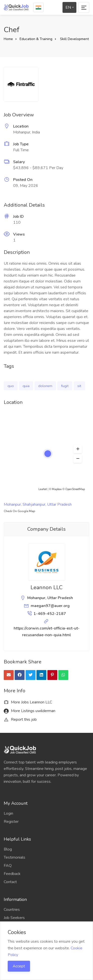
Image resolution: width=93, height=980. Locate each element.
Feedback (12, 874)
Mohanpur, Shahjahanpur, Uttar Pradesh (38, 504)
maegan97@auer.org (50, 606)
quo (11, 386)
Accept (19, 966)
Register (11, 822)
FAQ (8, 866)
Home (8, 39)
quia (26, 386)
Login (8, 813)
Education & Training (36, 39)
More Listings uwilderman (30, 711)
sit (79, 386)
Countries (12, 910)
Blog (8, 849)
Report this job (20, 719)
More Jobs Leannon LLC (28, 702)
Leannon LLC (46, 588)
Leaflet (43, 489)
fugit (65, 386)
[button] (78, 449)
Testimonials (15, 857)
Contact (10, 882)
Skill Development (74, 39)
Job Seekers (14, 918)
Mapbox (57, 489)
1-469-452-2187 (50, 614)
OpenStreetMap (75, 489)
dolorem (45, 386)
